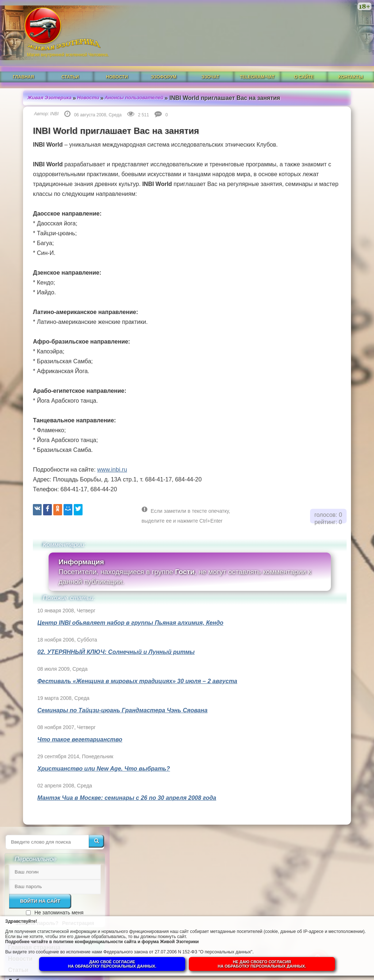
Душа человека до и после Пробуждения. (312, 560)
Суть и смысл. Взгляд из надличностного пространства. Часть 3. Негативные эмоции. (310, 659)
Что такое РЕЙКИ (300, 463)
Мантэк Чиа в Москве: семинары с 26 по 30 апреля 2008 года (110, 811)
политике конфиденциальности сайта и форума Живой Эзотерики (150, 938)
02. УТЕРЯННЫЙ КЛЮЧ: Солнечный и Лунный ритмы (99, 665)
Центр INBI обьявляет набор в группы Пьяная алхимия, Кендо (113, 636)
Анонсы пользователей (122, 80)
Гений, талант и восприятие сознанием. (317, 624)
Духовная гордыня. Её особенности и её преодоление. (306, 413)
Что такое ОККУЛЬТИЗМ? (312, 507)
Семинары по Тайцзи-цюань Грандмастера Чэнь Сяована (105, 723)
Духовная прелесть (302, 441)
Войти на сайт (304, 142)
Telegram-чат (257, 61)
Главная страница (297, 189)
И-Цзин (282, 234)
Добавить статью (297, 223)
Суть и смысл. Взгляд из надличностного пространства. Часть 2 (310, 697)
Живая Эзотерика (34, 80)
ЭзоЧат (211, 61)
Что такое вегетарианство (63, 752)
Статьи (70, 61)
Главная (23, 61)
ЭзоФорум (164, 61)
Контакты (350, 61)
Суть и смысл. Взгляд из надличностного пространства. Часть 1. (310, 732)
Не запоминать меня (322, 154)
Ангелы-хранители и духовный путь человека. (311, 532)
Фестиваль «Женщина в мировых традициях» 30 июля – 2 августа (120, 694)
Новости (117, 61)
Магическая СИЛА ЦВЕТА (310, 485)
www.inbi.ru (95, 482)
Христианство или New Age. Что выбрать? (86, 781)
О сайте (304, 61)
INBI (37, 107)
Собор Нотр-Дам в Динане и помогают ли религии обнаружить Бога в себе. (315, 592)
